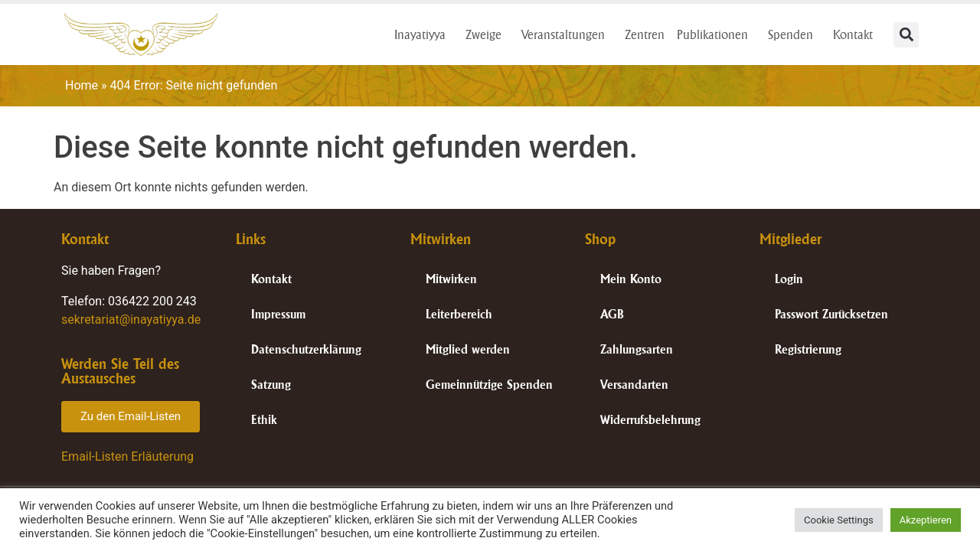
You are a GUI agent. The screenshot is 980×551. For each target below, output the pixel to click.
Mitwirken (451, 279)
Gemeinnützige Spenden (489, 385)
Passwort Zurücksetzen (831, 314)
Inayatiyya (424, 34)
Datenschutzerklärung (306, 349)
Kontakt (857, 34)
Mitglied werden (468, 349)
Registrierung (808, 349)
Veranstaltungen (567, 34)
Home (82, 85)
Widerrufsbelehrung (650, 420)
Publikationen (716, 34)
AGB (612, 314)
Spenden (794, 34)
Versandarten (634, 385)
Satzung (271, 385)
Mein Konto (631, 279)
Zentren (645, 34)
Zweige (487, 34)
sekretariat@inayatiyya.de (131, 320)
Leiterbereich (459, 314)
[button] (906, 35)
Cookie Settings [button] (839, 520)
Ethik (264, 420)
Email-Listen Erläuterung (127, 456)
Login (789, 279)
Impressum (278, 314)
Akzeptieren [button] (926, 520)
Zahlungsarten (637, 349)
